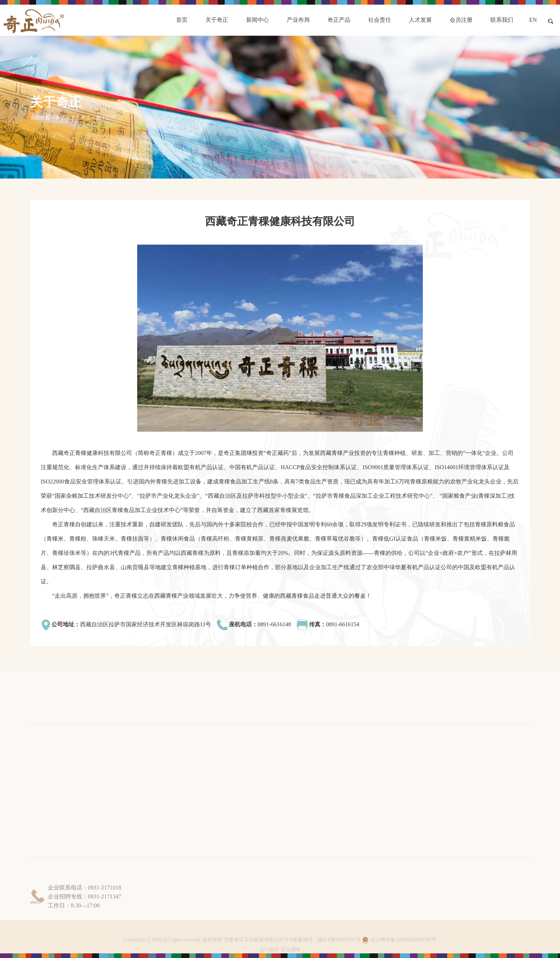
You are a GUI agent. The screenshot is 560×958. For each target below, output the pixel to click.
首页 (60, 118)
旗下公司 (106, 118)
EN (533, 20)
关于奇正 (81, 118)
